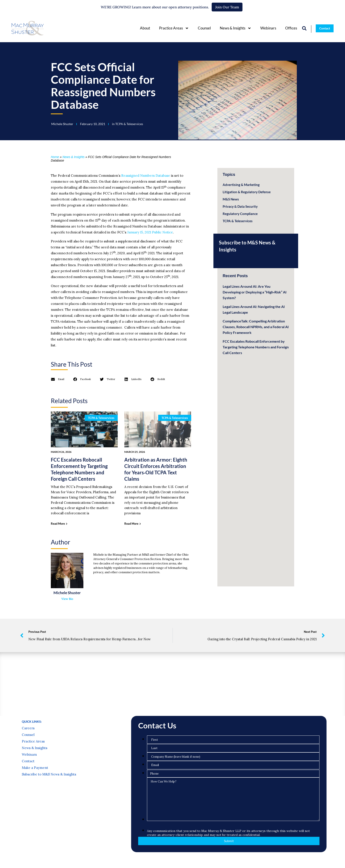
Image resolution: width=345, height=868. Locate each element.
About (145, 28)
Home (55, 157)
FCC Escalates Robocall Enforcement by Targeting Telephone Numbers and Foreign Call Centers (256, 347)
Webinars (268, 28)
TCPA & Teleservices (129, 124)
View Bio (67, 599)
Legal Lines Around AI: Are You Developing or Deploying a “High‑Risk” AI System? (255, 292)
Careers (28, 728)
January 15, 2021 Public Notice (150, 232)
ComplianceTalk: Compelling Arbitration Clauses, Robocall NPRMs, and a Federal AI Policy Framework (256, 327)
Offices (291, 28)
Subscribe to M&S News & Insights (49, 774)
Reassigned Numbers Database (146, 176)
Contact (28, 761)
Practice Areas (174, 28)
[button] (58, 379)
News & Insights (236, 28)
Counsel (204, 28)
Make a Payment (35, 768)
